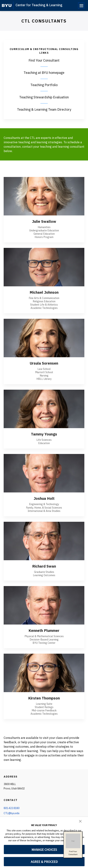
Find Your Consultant (44, 60)
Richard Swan (44, 566)
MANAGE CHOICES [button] (44, 850)
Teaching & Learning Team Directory (44, 109)
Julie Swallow (44, 221)
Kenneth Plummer (44, 630)
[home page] (7, 5)
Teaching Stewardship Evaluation (44, 97)
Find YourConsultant (73, 845)
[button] (80, 821)
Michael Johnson (44, 292)
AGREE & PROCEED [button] (44, 862)
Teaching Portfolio (44, 85)
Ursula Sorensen (44, 363)
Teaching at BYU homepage (44, 73)
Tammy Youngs (44, 434)
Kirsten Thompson (44, 698)
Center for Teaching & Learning (39, 5)
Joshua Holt (44, 498)
